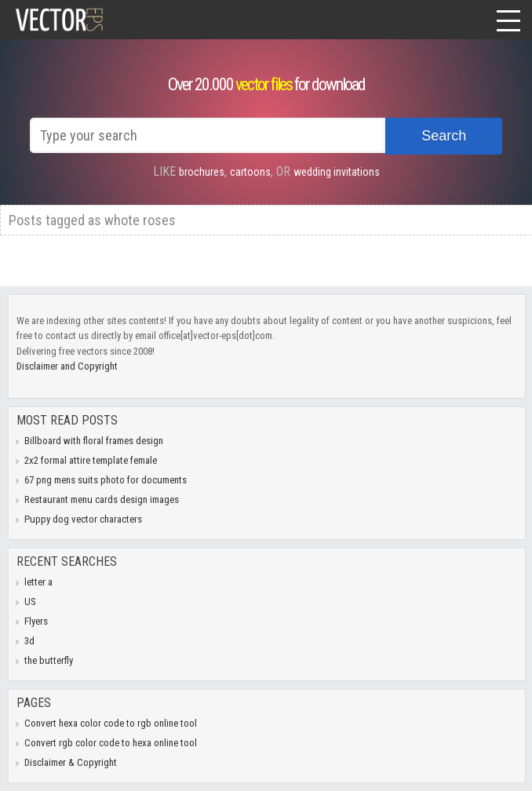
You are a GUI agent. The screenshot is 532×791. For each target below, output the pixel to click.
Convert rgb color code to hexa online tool (111, 743)
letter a (38, 582)
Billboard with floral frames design (94, 441)
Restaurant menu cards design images (102, 499)
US (30, 601)
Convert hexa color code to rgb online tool (111, 723)
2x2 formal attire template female (91, 460)
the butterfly (49, 660)
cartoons (250, 172)
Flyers (36, 621)
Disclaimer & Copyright (71, 762)
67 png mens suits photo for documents (106, 480)
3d (29, 641)
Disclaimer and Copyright (67, 366)
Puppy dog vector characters (83, 519)
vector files (264, 84)
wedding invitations (337, 172)
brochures (202, 172)
